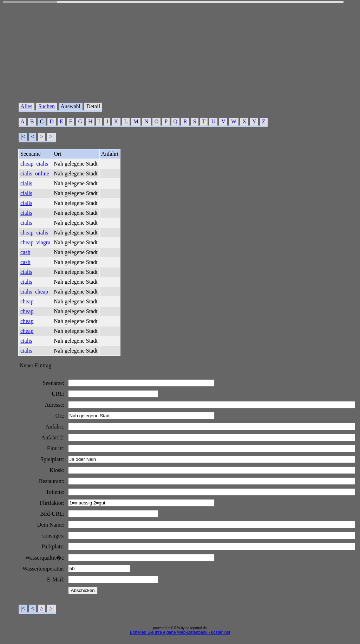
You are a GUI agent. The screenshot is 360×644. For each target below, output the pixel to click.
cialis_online (35, 173)
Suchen (47, 106)
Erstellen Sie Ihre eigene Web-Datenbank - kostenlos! (180, 632)
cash (25, 252)
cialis (26, 183)
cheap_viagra (35, 242)
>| (51, 137)
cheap (27, 301)
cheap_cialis (34, 164)
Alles (26, 106)
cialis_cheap (34, 292)
